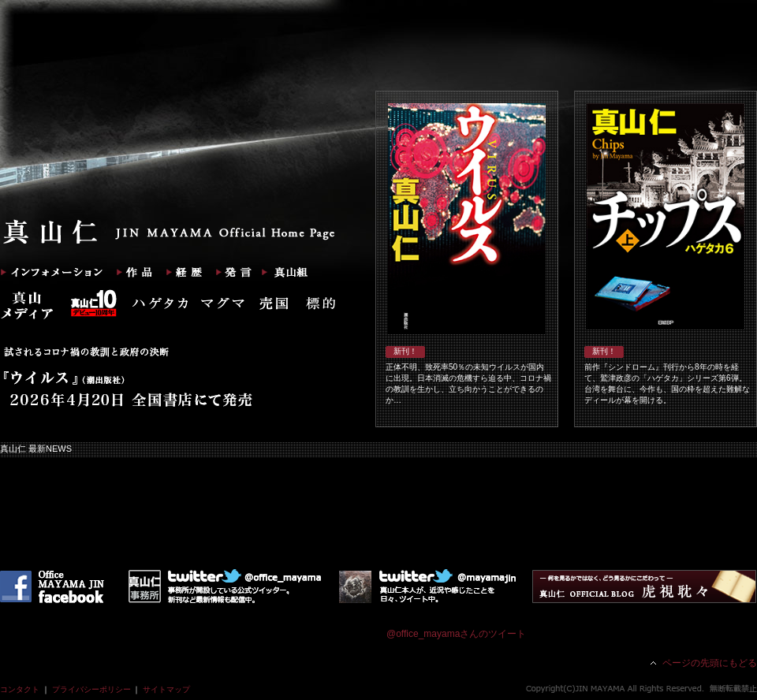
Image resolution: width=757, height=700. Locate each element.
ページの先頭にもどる (710, 663)
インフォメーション (52, 272)
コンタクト (20, 689)
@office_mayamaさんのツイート (456, 634)
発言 (231, 272)
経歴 (181, 272)
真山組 (282, 272)
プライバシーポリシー (91, 689)
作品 (130, 272)
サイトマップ (166, 689)
